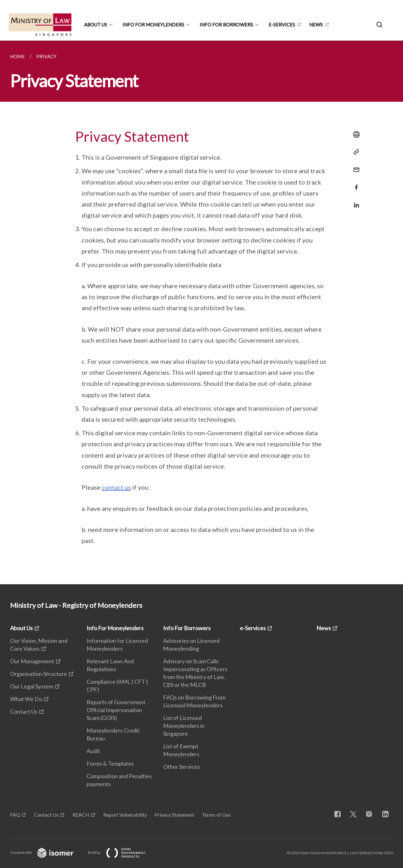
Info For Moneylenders (153, 25)
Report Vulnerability (125, 815)
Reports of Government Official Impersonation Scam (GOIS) (116, 710)
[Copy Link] (355, 152)
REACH (81, 815)
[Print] (355, 134)
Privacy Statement (174, 815)
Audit (93, 751)
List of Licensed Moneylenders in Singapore (184, 726)
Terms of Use (216, 815)
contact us (116, 487)
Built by (122, 852)
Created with (47, 852)
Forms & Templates (110, 763)
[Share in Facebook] (355, 183)
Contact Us (24, 711)
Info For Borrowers (226, 25)
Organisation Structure (39, 674)
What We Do (26, 699)
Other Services (182, 767)
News (316, 25)
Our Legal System (32, 686)
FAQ (15, 815)
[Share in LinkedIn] (355, 201)
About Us (96, 25)
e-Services (282, 25)
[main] (201, 312)
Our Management (32, 661)
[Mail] (355, 166)
